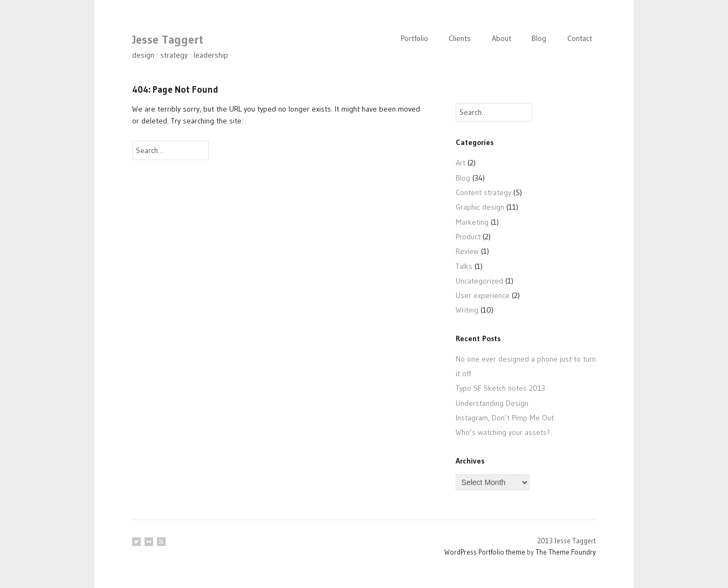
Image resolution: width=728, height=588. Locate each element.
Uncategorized (479, 281)
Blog (539, 38)
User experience (483, 295)
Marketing (472, 222)
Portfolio (414, 38)
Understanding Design (492, 403)
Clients (460, 38)
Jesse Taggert (168, 40)
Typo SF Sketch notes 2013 (500, 388)
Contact (580, 38)
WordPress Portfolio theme (485, 552)
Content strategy (483, 192)
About (502, 38)
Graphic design (480, 207)
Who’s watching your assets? (503, 432)
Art (461, 163)
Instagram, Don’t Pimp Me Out (505, 418)
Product (468, 237)
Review (467, 251)
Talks (464, 266)
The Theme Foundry (566, 552)
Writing (467, 310)
